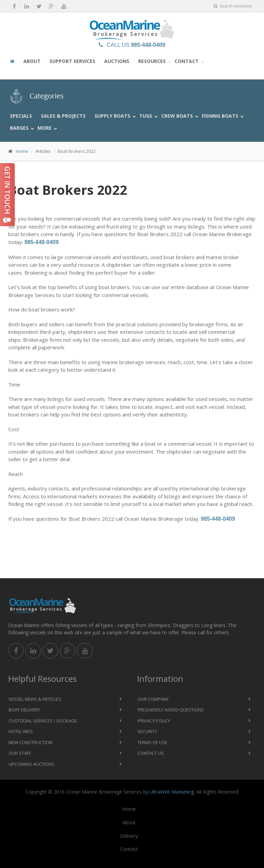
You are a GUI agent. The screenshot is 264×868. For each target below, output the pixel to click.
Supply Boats (112, 116)
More (45, 128)
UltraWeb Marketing (172, 792)
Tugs (146, 116)
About (32, 61)
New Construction (30, 742)
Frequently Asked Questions (171, 710)
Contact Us (151, 753)
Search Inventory (233, 6)
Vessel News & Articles (35, 699)
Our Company (153, 699)
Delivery (129, 836)
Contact (187, 61)
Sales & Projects (63, 116)
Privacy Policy (154, 721)
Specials (21, 116)
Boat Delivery (24, 710)
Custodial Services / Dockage (43, 721)
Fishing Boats (220, 116)
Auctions (117, 61)
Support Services (72, 61)
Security (147, 731)
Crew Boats (177, 116)
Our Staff (20, 753)
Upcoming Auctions (31, 764)
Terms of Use (152, 742)
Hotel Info (21, 731)
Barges (19, 128)
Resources (152, 61)
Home (22, 151)
